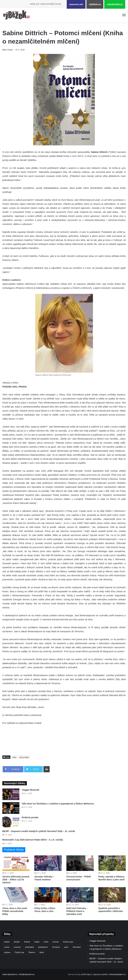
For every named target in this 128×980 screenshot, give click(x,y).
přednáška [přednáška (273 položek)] (29, 947)
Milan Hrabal (8, 50)
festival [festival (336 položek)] (27, 942)
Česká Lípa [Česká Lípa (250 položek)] (19, 952)
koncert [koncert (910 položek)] (56, 942)
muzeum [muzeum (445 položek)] (17, 947)
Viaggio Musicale (30, 790)
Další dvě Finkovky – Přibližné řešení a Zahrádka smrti (77, 911)
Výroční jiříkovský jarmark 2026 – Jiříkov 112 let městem (16, 880)
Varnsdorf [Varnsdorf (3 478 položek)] (77, 947)
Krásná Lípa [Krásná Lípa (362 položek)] (68, 942)
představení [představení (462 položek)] (43, 947)
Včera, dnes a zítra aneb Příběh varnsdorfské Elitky (15, 911)
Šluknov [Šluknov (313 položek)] (32, 952)
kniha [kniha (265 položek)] (46, 942)
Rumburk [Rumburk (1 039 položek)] (56, 947)
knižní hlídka (24, 757)
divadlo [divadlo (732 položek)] (17, 942)
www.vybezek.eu (10, 974)
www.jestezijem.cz (118, 974)
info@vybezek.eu (27, 974)
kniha (14, 757)
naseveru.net (76, 4)
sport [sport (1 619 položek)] (66, 947)
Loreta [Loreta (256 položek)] (7, 947)
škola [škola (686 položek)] (42, 952)
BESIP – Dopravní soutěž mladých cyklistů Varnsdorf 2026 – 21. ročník (39, 831)
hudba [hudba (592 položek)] (37, 942)
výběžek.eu (95, 4)
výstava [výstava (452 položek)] (7, 952)
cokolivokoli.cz (115, 4)
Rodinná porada (30, 817)
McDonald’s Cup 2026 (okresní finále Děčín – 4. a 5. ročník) (33, 840)
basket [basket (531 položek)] (7, 942)
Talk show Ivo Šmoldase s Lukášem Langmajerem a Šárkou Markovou (58, 804)
